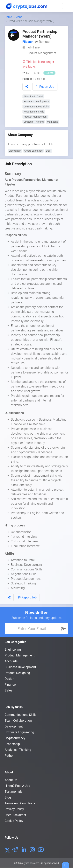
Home (8, 17)
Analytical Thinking (18, 750)
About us (11, 780)
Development (14, 726)
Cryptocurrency (15, 738)
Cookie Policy (14, 821)
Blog (8, 797)
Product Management (41, 53)
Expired (49, 73)
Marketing (52, 122)
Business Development (36, 101)
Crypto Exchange (33, 151)
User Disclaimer (15, 815)
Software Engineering (19, 732)
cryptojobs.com (31, 863)
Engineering (13, 650)
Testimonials (14, 792)
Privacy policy (14, 809)
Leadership (12, 744)
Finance (10, 685)
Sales (8, 690)
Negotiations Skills (34, 112)
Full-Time (33, 47)
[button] (27, 87)
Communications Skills (36, 107)
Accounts (11, 661)
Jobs (19, 17)
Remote (44, 42)
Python (10, 756)
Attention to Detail (33, 96)
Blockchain (15, 151)
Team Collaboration (18, 721)
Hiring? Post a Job (17, 786)
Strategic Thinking (34, 122)
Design (9, 679)
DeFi (48, 151)
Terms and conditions (20, 803)
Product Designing (17, 673)
